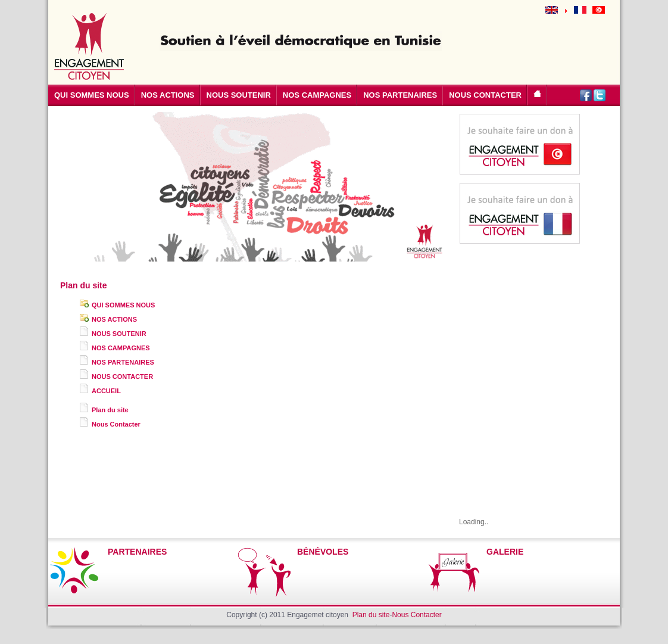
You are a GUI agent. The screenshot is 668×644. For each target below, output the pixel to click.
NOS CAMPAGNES (121, 348)
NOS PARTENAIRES (123, 362)
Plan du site (110, 410)
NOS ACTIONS (114, 319)
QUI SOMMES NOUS (123, 305)
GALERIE (505, 552)
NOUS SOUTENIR (119, 334)
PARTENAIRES (137, 552)
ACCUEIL (106, 391)
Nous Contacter (116, 424)
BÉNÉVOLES (323, 552)
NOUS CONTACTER (122, 377)
